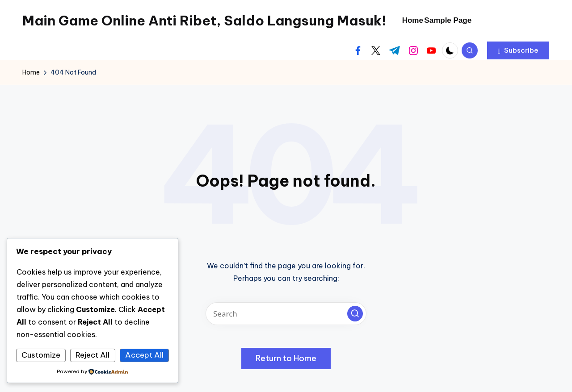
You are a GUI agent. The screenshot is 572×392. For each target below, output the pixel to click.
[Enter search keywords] (286, 314)
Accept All (144, 355)
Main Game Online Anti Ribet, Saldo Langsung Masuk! (204, 21)
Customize (41, 355)
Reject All (93, 355)
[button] (518, 50)
